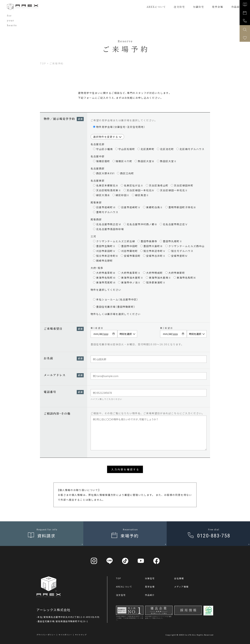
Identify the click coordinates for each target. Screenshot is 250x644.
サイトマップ (81, 635)
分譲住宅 (198, 7)
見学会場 (150, 587)
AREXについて (156, 7)
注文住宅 (179, 7)
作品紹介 (150, 595)
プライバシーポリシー (46, 635)
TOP (119, 578)
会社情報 (179, 578)
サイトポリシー (65, 635)
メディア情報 (181, 587)
